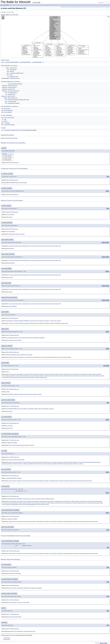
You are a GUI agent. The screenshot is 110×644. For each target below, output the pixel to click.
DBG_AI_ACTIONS (11, 183)
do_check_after (11, 87)
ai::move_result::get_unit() (26, 377)
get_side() (28, 338)
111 (10, 406)
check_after (7, 109)
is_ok (11, 75)
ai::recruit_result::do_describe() (36, 376)
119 (10, 440)
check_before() (11, 263)
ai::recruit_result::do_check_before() (48, 357)
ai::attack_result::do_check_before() (16, 357)
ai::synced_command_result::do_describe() (68, 376)
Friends (101, 7)
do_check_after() (10, 215)
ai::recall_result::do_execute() (98, 376)
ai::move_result (48, 246)
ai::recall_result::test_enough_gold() (10, 504)
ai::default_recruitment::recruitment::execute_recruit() (56, 323)
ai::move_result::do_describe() (8, 376)
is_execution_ (7, 123)
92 (9, 318)
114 (10, 600)
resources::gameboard (12, 355)
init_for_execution (8, 110)
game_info (4, 96)
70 (9, 195)
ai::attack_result (57, 246)
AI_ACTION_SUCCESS (13, 62)
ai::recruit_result (33, 246)
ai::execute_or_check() (19, 234)
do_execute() (31, 321)
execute (11, 71)
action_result (6, 5)
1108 (10, 551)
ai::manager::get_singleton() (38, 338)
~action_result (13, 68)
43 (9, 163)
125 (10, 585)
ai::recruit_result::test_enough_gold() (26, 504)
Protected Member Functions (79, 7)
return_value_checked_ (9, 118)
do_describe (12, 78)
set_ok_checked (8, 112)
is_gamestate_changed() (22, 588)
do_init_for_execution (12, 91)
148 (10, 389)
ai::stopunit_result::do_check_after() (62, 501)
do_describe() (10, 499)
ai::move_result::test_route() (65, 357)
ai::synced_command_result (15, 246)
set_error (10, 100)
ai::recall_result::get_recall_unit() (52, 503)
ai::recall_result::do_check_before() (32, 357)
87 (9, 229)
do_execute (10, 89)
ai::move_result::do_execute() (84, 376)
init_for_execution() (12, 306)
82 (9, 212)
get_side (10, 94)
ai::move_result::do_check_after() (15, 501)
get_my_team (11, 98)
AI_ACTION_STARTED (25, 62)
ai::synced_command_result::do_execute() (86, 462)
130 (10, 496)
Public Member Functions (70, 7)
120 (10, 629)
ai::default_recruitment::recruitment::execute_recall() (30, 323)
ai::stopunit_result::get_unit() (40, 377)
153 (10, 476)
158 (10, 423)
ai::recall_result (41, 246)
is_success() (58, 321)
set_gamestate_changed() (36, 588)
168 (10, 352)
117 (10, 614)
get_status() (11, 631)
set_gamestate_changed (13, 103)
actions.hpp (10, 12)
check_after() (11, 249)
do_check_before (11, 86)
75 (9, 180)
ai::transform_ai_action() (36, 394)
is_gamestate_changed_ (9, 125)
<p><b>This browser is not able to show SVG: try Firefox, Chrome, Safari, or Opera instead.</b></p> (55, 37)
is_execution (10, 93)
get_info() (18, 377)
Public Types (63, 7)
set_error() (10, 277)
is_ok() (51, 321)
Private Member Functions (89, 7)
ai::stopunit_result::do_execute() (70, 462)
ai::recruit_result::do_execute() (8, 377)
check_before (13, 70)
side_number (17, 84)
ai (1, 5)
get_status (12, 77)
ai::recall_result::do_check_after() (15, 374)
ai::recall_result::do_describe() (22, 376)
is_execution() (38, 499)
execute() (10, 217)
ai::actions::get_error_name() (28, 499)
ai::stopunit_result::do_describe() (51, 376)
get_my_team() (11, 617)
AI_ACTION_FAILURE (37, 62)
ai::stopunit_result (25, 246)
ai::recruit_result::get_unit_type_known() (94, 503)
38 (9, 138)
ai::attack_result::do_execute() (15, 340)
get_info (10, 96)
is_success (10, 101)
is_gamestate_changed (15, 73)
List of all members (106, 7)
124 (10, 457)
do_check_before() (11, 232)
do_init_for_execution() (22, 409)
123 (10, 571)
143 (10, 516)
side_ (5, 119)
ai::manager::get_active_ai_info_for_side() (16, 338)
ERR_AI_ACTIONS (17, 499)
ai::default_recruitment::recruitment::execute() (18, 394)
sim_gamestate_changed (9, 130)
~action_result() (26, 602)
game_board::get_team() (23, 355)
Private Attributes (97, 7)
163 (10, 335)
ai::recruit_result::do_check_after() (31, 374)
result (6, 62)
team (5, 98)
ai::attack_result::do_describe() (94, 374)
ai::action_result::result (9, 151)
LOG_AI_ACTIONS (45, 499)
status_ (6, 121)
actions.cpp (16, 180)
